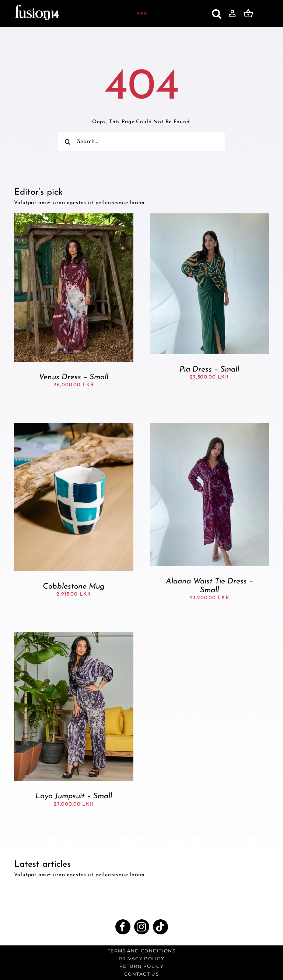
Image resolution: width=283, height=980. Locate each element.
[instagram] (142, 927)
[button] (217, 14)
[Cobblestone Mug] (74, 426)
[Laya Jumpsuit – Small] (74, 635)
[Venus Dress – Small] (74, 216)
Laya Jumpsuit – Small (74, 796)
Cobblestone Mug (74, 587)
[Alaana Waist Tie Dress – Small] (209, 426)
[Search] (67, 142)
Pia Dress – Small (209, 370)
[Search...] (141, 142)
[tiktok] (160, 927)
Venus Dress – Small (74, 377)
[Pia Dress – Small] (209, 216)
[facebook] (123, 927)
